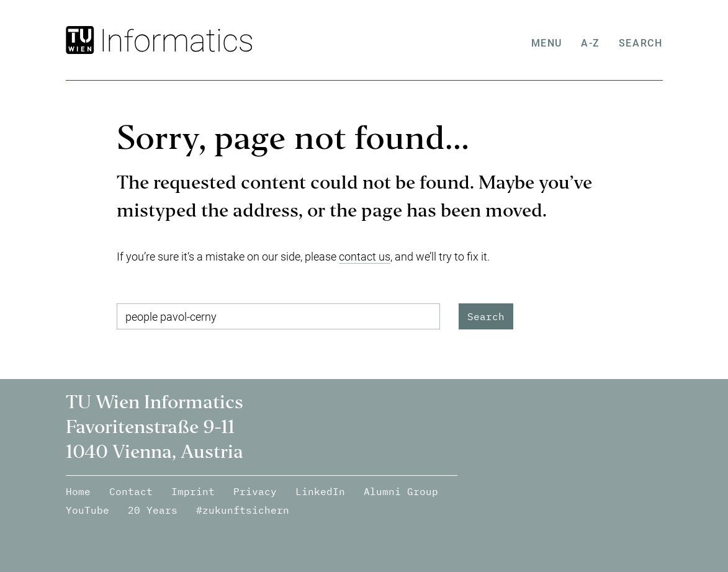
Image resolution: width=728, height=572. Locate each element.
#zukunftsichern (243, 510)
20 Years (153, 510)
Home (78, 491)
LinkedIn (320, 491)
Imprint (193, 491)
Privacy (255, 491)
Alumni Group (401, 491)
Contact (131, 491)
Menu (547, 43)
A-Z (591, 43)
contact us (365, 257)
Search (641, 43)
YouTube (88, 510)
